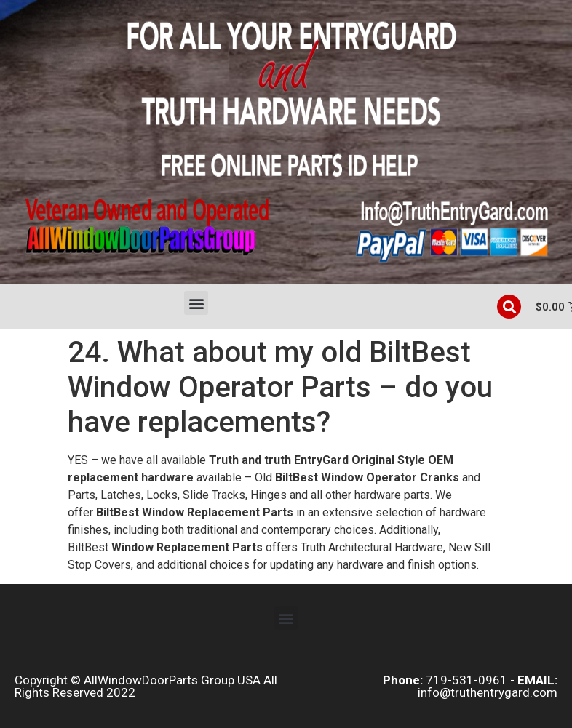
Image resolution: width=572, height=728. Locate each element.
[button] (196, 303)
